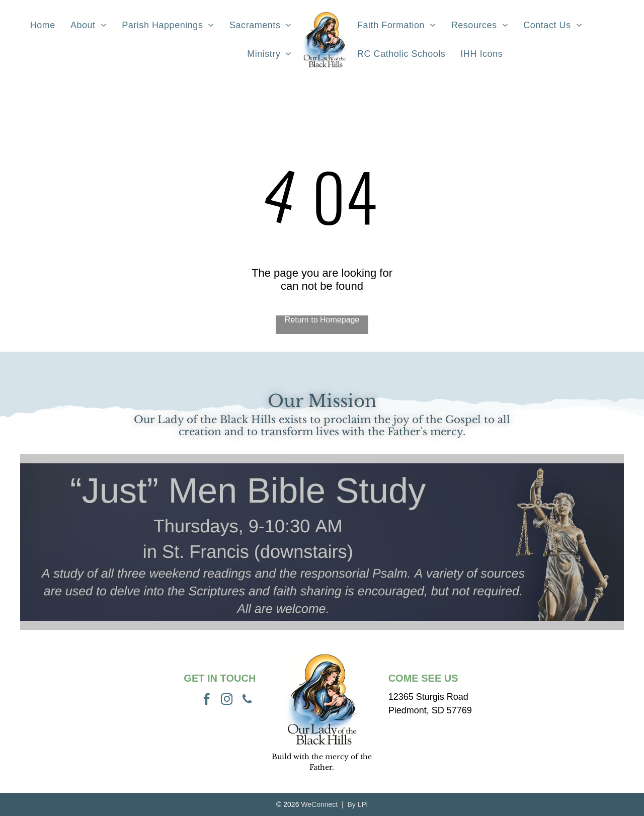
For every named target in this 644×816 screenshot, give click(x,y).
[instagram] (227, 700)
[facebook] (207, 700)
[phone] (247, 700)
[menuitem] (43, 25)
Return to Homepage (322, 320)
